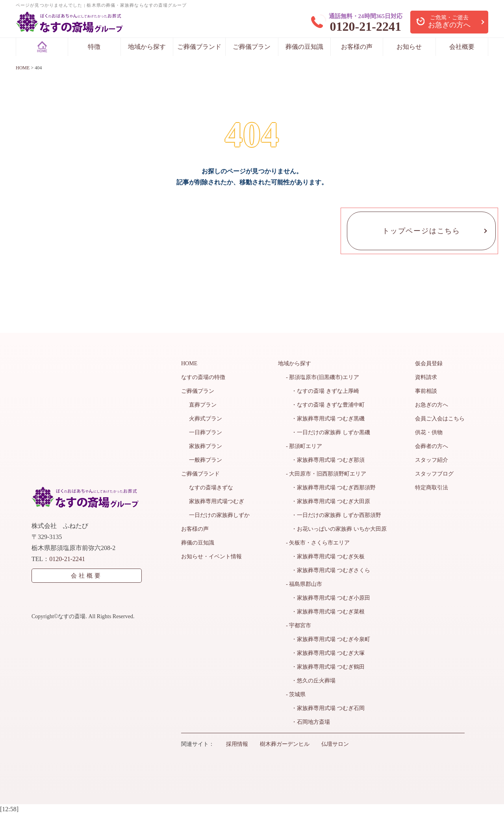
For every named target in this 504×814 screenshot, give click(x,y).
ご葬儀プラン (252, 47)
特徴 (94, 47)
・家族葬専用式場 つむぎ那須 (325, 460)
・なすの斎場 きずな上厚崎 (322, 391)
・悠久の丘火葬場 (311, 681)
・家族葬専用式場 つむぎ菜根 (325, 612)
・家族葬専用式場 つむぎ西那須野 (331, 488)
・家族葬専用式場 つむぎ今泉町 (328, 639)
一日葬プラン (206, 432)
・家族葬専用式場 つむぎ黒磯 (325, 419)
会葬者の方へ (432, 446)
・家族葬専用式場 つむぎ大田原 (328, 501)
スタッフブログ (434, 474)
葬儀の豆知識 (304, 47)
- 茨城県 (296, 694)
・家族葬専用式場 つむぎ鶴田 (325, 667)
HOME (189, 363)
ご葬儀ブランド (199, 47)
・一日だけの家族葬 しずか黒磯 (328, 432)
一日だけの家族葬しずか (219, 515)
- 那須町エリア (304, 446)
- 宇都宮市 (298, 625)
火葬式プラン (206, 419)
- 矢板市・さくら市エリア (318, 543)
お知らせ (409, 47)
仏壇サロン (335, 744)
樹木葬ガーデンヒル (285, 744)
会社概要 (462, 47)
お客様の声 (357, 47)
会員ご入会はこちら (440, 419)
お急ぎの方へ (432, 405)
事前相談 (426, 391)
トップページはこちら (421, 231)
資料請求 (426, 377)
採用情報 (237, 744)
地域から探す (147, 47)
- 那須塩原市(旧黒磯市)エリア (322, 377)
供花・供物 (429, 432)
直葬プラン (203, 405)
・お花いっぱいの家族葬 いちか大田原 (336, 529)
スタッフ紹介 (432, 460)
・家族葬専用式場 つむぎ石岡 (325, 708)
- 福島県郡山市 (304, 584)
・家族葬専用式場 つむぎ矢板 (325, 557)
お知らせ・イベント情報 (211, 557)
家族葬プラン (206, 446)
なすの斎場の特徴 (203, 377)
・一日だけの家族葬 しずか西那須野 (334, 515)
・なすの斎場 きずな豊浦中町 (325, 405)
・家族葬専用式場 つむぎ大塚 (325, 653)
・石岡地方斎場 (308, 722)
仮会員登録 (429, 363)
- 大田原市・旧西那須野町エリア (326, 474)
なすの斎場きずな (211, 488)
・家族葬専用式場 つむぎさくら (328, 570)
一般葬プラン (206, 460)
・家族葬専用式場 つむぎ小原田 (328, 598)
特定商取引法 (432, 488)
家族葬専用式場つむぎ (217, 501)
